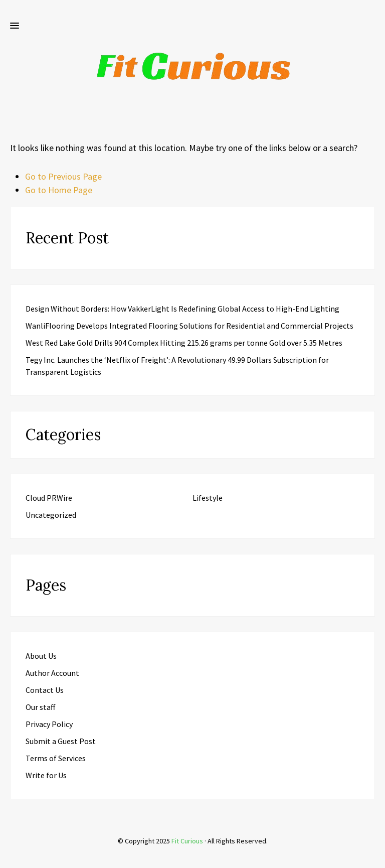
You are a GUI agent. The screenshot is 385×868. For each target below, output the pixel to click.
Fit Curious (187, 841)
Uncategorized (51, 515)
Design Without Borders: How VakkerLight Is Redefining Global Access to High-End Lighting (182, 309)
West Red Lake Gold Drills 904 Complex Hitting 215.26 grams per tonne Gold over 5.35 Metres (184, 343)
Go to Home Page (59, 190)
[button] (15, 26)
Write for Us (46, 775)
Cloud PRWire (49, 498)
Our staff (40, 707)
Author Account (52, 673)
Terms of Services (56, 758)
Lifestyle (208, 498)
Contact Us (45, 690)
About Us (41, 656)
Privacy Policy (49, 724)
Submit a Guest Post (61, 741)
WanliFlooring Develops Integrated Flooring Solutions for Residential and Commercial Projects (189, 326)
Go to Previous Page (63, 176)
